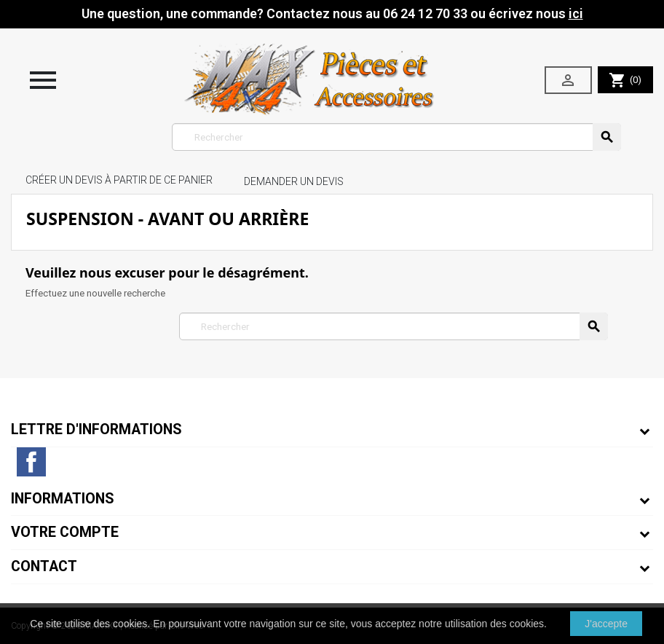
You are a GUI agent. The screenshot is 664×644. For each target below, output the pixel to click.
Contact (44, 566)
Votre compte (65, 532)
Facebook (31, 462)
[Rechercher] (396, 137)
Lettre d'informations (96, 429)
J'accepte (606, 624)
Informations (63, 499)
